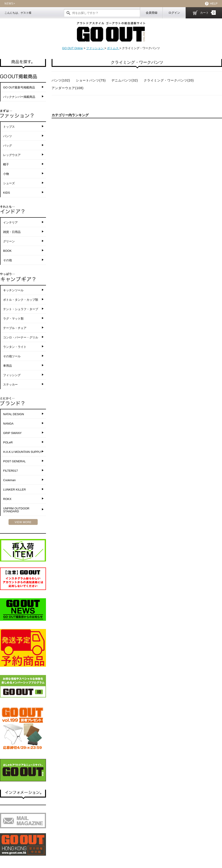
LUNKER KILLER (14, 490)
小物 (6, 174)
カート (208, 13)
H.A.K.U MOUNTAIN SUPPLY (23, 452)
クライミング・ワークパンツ (169, 80)
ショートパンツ (91, 80)
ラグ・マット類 (13, 319)
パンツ (8, 136)
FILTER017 (11, 471)
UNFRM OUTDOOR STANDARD (16, 510)
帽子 (6, 164)
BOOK (7, 251)
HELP (214, 3)
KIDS (7, 193)
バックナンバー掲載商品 (19, 97)
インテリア (10, 222)
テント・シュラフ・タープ (21, 309)
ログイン (174, 13)
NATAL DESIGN (14, 414)
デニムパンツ (125, 80)
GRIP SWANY (12, 433)
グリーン (9, 241)
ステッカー (10, 385)
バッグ (8, 146)
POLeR (8, 442)
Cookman (9, 480)
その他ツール (12, 356)
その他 (8, 260)
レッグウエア (12, 155)
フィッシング (12, 375)
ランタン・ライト (15, 347)
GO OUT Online (72, 48)
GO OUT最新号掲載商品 (19, 87)
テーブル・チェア (15, 328)
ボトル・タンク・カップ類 (21, 300)
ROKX (7, 499)
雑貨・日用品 (12, 232)
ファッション (95, 48)
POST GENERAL (14, 461)
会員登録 (152, 13)
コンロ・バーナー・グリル (21, 337)
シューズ (9, 183)
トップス (9, 127)
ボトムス (113, 48)
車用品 (8, 366)
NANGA (8, 424)
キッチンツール (13, 290)
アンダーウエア (68, 88)
